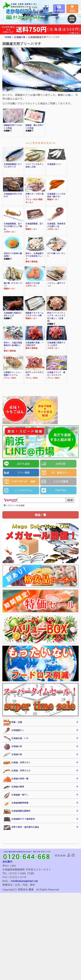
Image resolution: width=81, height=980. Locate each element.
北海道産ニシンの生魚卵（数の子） (56, 195)
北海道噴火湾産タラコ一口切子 (56, 344)
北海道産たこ (14, 731)
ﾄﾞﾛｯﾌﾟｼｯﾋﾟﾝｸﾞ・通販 (23, 481)
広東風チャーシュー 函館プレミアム (14, 374)
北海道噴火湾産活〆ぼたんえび (13, 314)
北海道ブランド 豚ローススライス (56, 374)
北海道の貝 (13, 747)
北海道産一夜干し (16, 795)
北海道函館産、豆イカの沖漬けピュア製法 (13, 226)
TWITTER (61, 490)
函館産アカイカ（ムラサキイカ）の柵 (35, 314)
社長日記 (61, 464)
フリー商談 (23, 472)
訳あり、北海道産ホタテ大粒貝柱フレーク (35, 256)
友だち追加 (23, 464)
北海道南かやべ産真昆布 (19, 819)
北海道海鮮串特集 (16, 803)
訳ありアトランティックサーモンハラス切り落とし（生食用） (56, 317)
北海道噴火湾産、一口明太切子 (35, 344)
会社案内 (7, 861)
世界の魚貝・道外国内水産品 (21, 827)
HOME (8, 37)
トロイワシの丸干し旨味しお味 (35, 165)
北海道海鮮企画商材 (17, 811)
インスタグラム (23, 490)
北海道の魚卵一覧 (16, 779)
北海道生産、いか (16, 739)
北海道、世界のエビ (17, 771)
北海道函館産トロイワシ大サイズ (13, 165)
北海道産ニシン (54, 164)
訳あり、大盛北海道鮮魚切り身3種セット (13, 345)
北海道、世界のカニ (17, 763)
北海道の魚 (20, 37)
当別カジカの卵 (33, 283)
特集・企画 (13, 723)
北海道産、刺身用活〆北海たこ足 (56, 225)
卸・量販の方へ (61, 472)
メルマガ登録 (61, 481)
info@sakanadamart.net (24, 881)
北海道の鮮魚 (14, 787)
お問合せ (59, 11)
